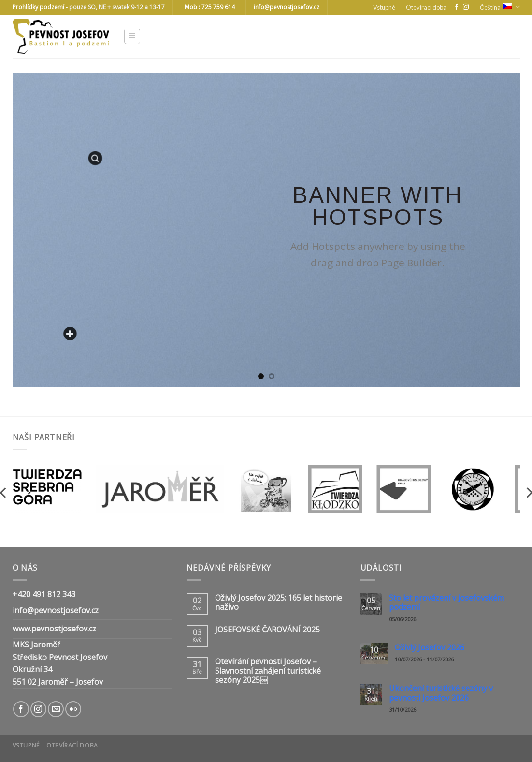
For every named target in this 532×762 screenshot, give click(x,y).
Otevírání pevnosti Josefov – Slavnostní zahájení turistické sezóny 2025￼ (268, 671)
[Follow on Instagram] (466, 7)
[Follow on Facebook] (457, 7)
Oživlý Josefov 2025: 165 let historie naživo (279, 602)
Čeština (500, 7)
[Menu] (132, 36)
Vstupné (384, 7)
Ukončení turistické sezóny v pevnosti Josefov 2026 (441, 693)
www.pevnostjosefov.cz (54, 629)
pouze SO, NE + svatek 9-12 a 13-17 (117, 7)
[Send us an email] (56, 709)
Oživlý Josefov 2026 (430, 648)
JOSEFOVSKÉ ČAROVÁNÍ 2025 (267, 630)
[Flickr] (73, 709)
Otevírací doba (426, 7)
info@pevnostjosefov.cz (56, 610)
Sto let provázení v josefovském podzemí (446, 602)
